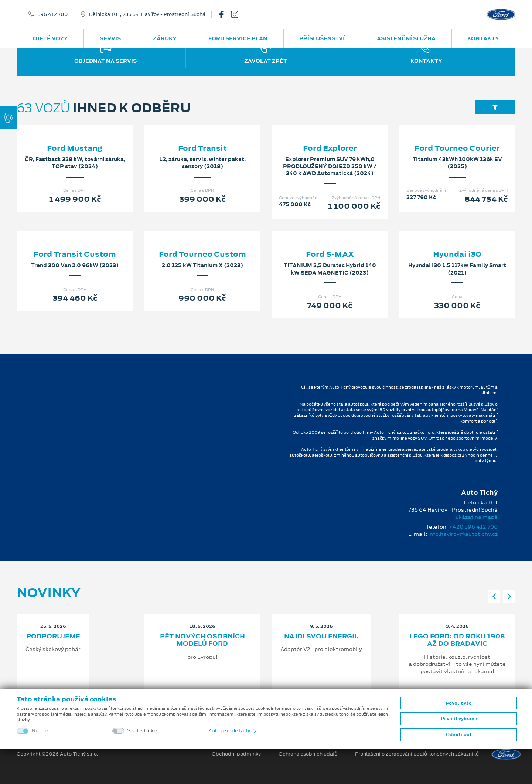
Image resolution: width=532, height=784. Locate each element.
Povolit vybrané (459, 719)
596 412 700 (53, 14)
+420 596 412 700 (473, 527)
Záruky (165, 38)
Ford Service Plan (238, 38)
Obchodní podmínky (236, 754)
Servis (110, 38)
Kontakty (483, 38)
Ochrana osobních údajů (308, 754)
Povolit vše (459, 703)
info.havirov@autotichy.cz (463, 534)
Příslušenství (322, 38)
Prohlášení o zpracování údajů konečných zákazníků (417, 754)
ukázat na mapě (477, 517)
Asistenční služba (406, 38)
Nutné (40, 731)
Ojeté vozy (50, 38)
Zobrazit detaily (233, 730)
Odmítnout (459, 734)
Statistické (142, 731)
